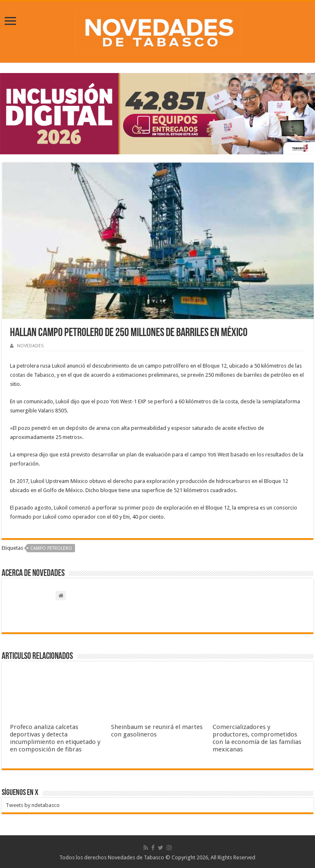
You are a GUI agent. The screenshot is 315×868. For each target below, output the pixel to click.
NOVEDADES (30, 346)
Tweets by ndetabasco (33, 805)
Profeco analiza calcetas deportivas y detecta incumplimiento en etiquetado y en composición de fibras (55, 738)
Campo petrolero (51, 548)
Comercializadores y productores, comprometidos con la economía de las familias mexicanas (257, 738)
